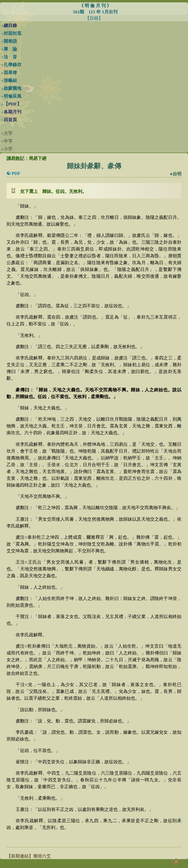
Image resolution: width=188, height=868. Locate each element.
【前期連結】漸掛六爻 (29, 856)
